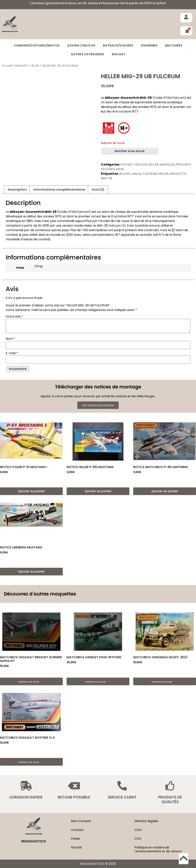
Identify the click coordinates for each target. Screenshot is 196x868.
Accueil (7, 66)
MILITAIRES (174, 45)
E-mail (12, 353)
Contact (77, 830)
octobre (125, 111)
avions (136, 174)
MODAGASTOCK (34, 841)
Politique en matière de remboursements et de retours (158, 849)
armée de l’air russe (115, 221)
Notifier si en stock (130, 151)
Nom (10, 339)
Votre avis (14, 317)
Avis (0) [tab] (98, 190)
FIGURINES (149, 45)
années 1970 (147, 107)
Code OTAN (163, 98)
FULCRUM (150, 174)
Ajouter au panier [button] (31, 491)
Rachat (119, 54)
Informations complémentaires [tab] (59, 190)
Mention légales (146, 821)
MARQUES (21, 66)
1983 (29, 221)
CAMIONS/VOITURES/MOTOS (37, 45)
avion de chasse (117, 102)
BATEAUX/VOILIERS (118, 45)
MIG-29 (106, 178)
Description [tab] (17, 190)
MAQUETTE (178, 174)
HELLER (35, 66)
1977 (135, 111)
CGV (138, 839)
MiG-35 (110, 226)
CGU (138, 830)
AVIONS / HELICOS (81, 45)
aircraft (125, 174)
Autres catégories (87, 54)
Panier (76, 839)
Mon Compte (81, 821)
